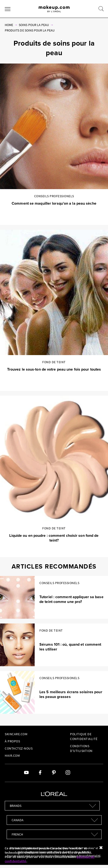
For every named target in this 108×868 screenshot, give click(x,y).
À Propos (12, 741)
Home (9, 25)
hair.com (12, 756)
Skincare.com (16, 734)
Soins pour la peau (34, 25)
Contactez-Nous (19, 748)
